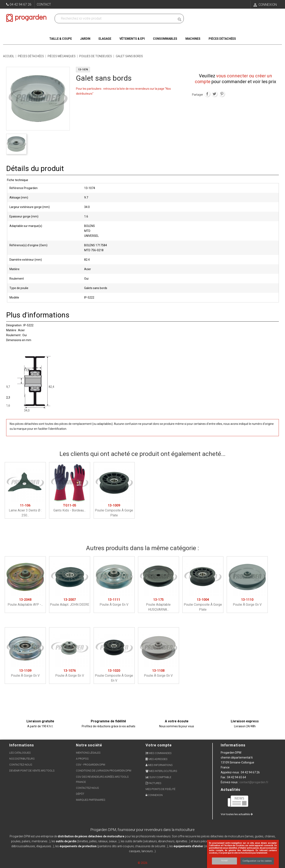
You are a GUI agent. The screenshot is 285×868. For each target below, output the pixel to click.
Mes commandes (159, 753)
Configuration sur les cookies (257, 861)
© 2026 (143, 863)
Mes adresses (156, 759)
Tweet (214, 94)
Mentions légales (88, 753)
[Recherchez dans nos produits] (116, 19)
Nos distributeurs (22, 759)
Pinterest (222, 94)
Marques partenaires (91, 800)
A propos (82, 759)
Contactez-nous (21, 765)
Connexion (154, 795)
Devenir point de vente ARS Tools (32, 771)
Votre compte (159, 745)
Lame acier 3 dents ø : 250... (25, 510)
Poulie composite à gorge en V (114, 676)
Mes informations (159, 765)
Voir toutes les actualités (237, 814)
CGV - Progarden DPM (91, 765)
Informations (233, 745)
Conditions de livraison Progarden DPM (104, 771)
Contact (44, 4)
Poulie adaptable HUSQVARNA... (158, 605)
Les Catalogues (20, 753)
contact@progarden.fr (254, 782)
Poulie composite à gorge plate (114, 510)
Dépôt (80, 794)
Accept (224, 860)
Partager (207, 94)
